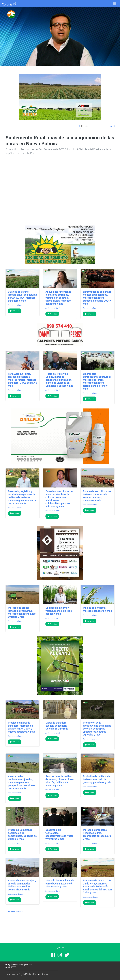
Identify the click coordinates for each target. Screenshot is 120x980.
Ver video (15, 311)
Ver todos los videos (16, 912)
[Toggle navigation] (115, 4)
